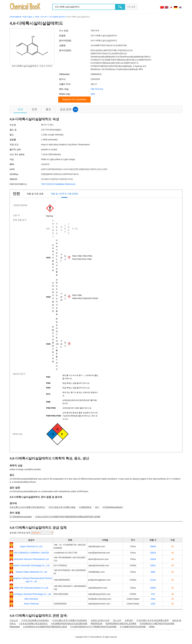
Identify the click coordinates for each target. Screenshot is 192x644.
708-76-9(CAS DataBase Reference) (58, 184)
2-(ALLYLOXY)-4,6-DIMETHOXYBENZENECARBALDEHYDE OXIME (68, 517)
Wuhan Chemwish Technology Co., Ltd (31, 565)
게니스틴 (117, 620)
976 (153, 594)
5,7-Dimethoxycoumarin (21, 517)
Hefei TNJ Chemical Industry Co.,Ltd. (31, 588)
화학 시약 (39, 17)
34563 (153, 588)
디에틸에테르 (85, 507)
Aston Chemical (31, 604)
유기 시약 (48, 17)
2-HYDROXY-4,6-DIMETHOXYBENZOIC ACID (45, 627)
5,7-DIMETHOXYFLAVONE (133, 627)
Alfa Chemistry (31, 599)
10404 (153, 559)
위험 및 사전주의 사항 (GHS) (64, 194)
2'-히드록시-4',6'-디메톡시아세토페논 (70, 620)
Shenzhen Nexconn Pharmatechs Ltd (31, 559)
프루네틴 (129, 620)
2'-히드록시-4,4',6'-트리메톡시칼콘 (153, 620)
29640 (153, 546)
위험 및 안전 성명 (35, 194)
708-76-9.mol (97, 89)
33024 (153, 553)
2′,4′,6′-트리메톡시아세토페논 (35, 620)
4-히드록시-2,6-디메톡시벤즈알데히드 (27, 507)
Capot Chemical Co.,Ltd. (31, 546)
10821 (153, 565)
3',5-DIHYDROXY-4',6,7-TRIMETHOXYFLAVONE (93, 627)
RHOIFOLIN (96, 623)
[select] (42, 533)
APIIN (152, 627)
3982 (153, 572)
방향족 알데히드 (60, 17)
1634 (153, 604)
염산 (97, 507)
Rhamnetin (15, 627)
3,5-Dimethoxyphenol (112, 507)
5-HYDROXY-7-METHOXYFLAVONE (157, 623)
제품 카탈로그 (28, 17)
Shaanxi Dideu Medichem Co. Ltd (31, 572)
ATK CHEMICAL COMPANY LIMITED (31, 553)
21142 (153, 580)
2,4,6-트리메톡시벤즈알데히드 (34, 623)
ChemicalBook (15, 17)
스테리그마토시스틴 (100, 620)
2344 (153, 599)
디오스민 (14, 620)
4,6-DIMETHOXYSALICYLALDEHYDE (69, 623)
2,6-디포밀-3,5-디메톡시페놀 (62, 507)
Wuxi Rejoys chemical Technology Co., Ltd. (31, 594)
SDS (93, 94)
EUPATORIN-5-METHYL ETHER (121, 623)
